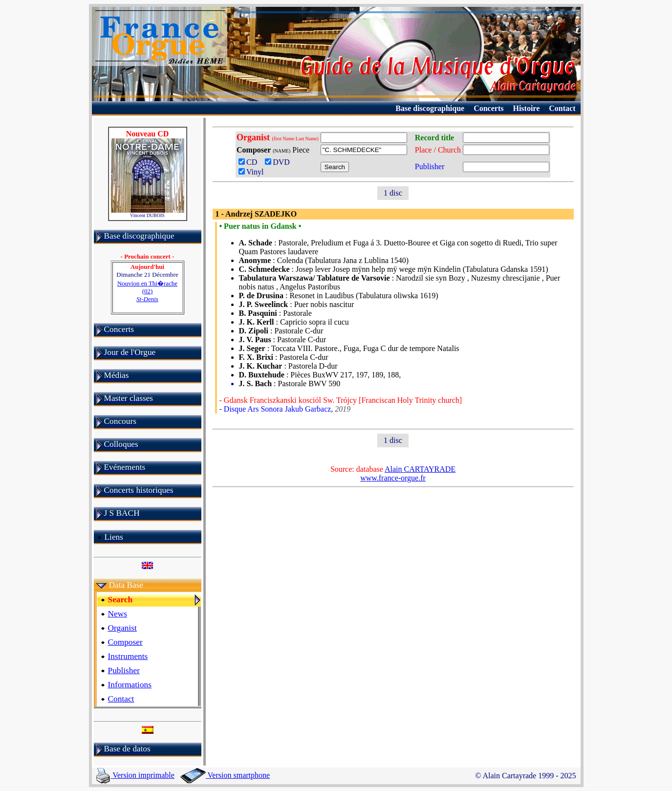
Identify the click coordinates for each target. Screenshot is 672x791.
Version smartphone (225, 775)
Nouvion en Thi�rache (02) (147, 291)
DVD (279, 162)
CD (250, 162)
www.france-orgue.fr (393, 478)
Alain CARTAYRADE (420, 469)
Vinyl (251, 172)
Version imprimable (135, 775)
